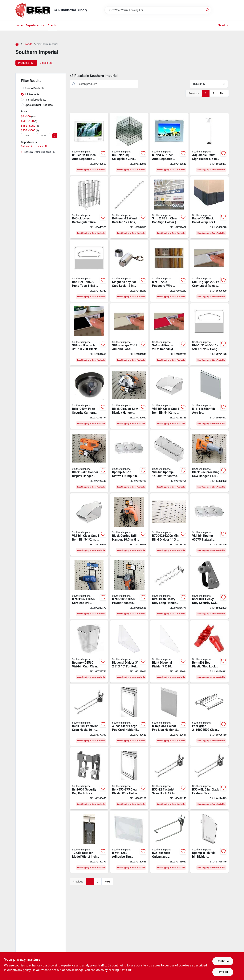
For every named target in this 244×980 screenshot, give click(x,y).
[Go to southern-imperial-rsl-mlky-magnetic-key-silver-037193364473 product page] (129, 271)
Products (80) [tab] (26, 63)
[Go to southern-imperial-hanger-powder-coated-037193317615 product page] (209, 461)
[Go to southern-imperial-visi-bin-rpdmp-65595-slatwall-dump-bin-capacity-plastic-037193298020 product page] (89, 525)
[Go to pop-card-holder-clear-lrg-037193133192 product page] (129, 715)
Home (19, 25)
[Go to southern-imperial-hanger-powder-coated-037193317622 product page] (129, 588)
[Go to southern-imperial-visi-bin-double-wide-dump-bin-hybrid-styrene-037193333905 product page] (169, 398)
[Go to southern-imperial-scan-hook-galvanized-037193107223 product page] (169, 778)
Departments (34, 25)
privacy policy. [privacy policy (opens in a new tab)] (22, 970)
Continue (223, 961)
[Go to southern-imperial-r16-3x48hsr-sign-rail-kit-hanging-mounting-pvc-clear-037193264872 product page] (169, 207)
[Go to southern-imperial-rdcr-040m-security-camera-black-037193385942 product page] (89, 398)
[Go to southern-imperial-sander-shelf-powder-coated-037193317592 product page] (89, 461)
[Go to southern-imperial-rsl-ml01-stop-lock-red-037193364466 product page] (209, 651)
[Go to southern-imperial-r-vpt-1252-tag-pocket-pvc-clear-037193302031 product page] (129, 842)
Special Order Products (39, 105)
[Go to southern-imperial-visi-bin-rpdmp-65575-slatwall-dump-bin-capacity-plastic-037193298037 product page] (209, 525)
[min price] (28, 136)
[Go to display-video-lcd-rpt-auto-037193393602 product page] (169, 144)
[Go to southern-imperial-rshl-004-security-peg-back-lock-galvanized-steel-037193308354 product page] (89, 778)
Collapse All (27, 146)
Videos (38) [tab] (47, 63)
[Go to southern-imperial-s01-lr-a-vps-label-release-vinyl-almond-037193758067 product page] (129, 334)
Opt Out (223, 972)
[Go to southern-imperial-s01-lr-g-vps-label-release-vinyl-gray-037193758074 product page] (209, 271)
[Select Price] (55, 136)
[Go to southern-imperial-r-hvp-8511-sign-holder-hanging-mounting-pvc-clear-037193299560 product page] (169, 715)
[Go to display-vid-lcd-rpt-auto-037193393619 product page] (89, 144)
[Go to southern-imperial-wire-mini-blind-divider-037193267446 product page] (169, 525)
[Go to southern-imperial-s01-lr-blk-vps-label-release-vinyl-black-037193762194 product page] (89, 334)
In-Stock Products (35, 100)
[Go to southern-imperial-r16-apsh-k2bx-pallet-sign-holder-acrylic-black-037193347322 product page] (209, 144)
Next (223, 93)
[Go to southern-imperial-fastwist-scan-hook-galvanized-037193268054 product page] (89, 715)
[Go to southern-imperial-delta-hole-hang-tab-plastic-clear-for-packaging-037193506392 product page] (209, 334)
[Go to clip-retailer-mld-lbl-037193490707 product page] (89, 842)
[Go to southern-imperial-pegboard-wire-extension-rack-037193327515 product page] (169, 271)
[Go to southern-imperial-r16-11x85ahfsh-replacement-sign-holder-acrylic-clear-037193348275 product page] (209, 398)
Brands (52, 25)
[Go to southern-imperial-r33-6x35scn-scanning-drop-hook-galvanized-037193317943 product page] (169, 842)
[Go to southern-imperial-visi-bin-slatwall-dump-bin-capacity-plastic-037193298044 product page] (129, 461)
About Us (223, 25)
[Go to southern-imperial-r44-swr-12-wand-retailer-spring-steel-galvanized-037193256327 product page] (129, 207)
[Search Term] (158, 10)
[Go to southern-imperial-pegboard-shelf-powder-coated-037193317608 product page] (129, 398)
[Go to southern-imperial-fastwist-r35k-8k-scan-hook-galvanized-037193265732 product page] (209, 778)
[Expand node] (22, 152)
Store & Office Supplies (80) (40, 152)
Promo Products (35, 88)
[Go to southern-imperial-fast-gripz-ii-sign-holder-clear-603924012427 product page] (209, 715)
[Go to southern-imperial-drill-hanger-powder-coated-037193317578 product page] (129, 525)
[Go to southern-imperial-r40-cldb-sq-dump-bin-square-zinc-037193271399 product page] (129, 144)
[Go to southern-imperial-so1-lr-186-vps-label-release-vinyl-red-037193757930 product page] (169, 334)
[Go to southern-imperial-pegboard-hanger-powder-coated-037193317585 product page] (89, 588)
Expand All (42, 146)
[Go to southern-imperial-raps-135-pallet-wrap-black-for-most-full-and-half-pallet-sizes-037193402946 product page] (209, 207)
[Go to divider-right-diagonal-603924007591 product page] (169, 651)
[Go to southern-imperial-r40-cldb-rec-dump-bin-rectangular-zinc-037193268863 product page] (89, 207)
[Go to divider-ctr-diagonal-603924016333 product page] (129, 651)
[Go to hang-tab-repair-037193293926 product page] (89, 271)
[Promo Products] (22, 88)
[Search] (208, 10)
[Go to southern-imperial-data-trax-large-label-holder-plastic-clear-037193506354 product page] (129, 778)
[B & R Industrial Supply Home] (33, 10)
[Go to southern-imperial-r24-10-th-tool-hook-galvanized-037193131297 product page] (169, 588)
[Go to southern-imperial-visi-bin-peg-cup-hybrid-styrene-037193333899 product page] (89, 651)
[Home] (17, 44)
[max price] (44, 136)
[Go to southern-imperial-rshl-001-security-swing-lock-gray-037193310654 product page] (209, 588)
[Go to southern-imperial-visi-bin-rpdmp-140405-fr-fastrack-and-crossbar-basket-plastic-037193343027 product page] (169, 461)
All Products (32, 94)
